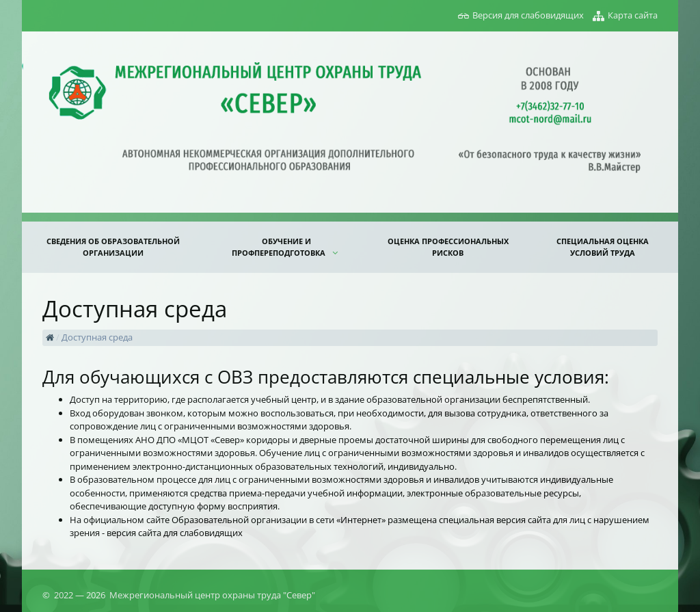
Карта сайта (633, 15)
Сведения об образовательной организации (113, 247)
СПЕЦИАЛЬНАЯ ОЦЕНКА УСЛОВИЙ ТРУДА (603, 247)
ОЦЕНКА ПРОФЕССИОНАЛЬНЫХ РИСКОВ (448, 247)
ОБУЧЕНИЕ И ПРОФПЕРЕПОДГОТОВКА (280, 247)
